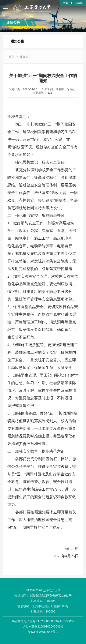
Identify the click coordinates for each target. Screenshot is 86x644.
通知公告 (26, 57)
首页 (11, 57)
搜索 (65, 3)
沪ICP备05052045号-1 (43, 632)
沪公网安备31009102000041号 (43, 626)
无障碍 (79, 3)
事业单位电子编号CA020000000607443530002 (43, 621)
